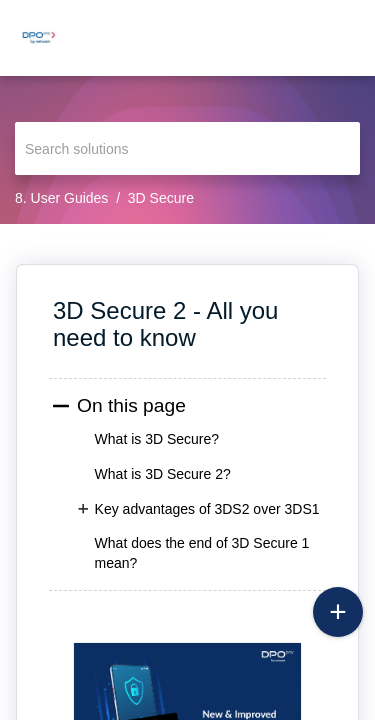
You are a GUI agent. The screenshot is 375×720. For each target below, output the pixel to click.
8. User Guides (61, 198)
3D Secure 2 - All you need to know (165, 324)
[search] (187, 148)
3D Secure (161, 198)
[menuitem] (307, 38)
